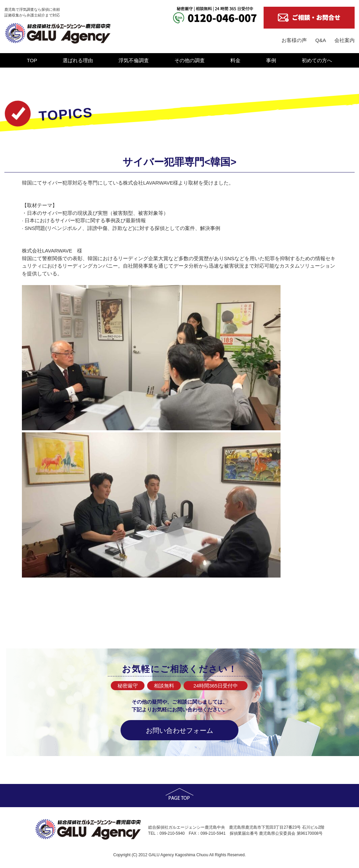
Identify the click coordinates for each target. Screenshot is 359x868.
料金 (235, 60)
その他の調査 (190, 60)
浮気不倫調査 (134, 60)
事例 (271, 60)
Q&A (321, 40)
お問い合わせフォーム (179, 731)
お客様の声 (294, 40)
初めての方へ (317, 60)
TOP (32, 60)
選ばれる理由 (78, 60)
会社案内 (345, 40)
